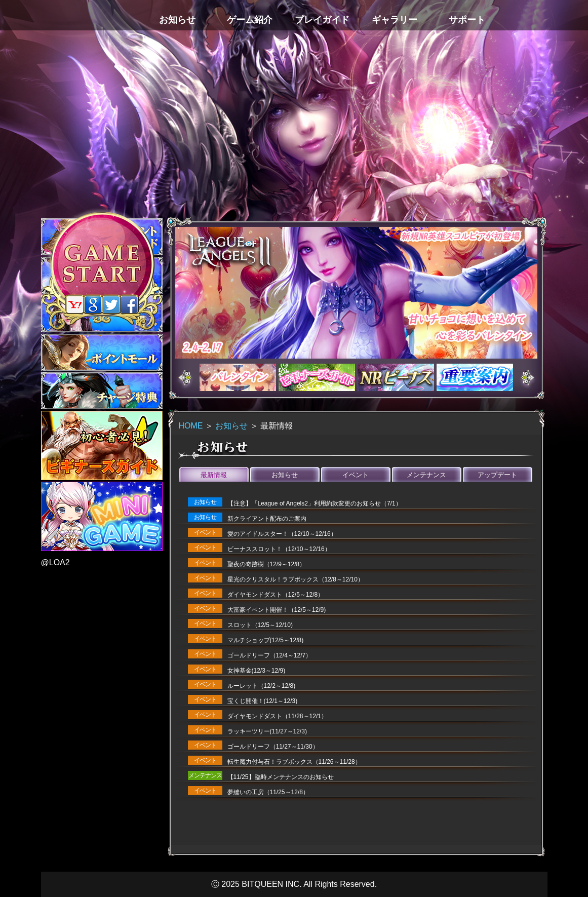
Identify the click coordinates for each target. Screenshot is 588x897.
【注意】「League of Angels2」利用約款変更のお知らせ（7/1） (315, 503)
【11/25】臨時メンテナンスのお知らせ (281, 777)
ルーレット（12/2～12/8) (262, 686)
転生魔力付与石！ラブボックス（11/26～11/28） (294, 762)
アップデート (497, 475)
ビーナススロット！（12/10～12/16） (279, 549)
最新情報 (214, 475)
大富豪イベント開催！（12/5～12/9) (277, 610)
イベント (356, 475)
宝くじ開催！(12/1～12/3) (263, 701)
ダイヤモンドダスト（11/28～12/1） (277, 716)
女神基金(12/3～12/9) (257, 671)
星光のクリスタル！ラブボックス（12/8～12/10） (296, 579)
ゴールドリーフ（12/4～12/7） (270, 655)
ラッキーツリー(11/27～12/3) (267, 731)
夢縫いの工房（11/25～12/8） (268, 792)
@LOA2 (55, 562)
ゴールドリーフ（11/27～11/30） (273, 747)
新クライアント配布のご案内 (267, 519)
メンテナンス (426, 475)
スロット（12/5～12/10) (260, 625)
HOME (191, 426)
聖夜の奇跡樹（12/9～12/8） (267, 564)
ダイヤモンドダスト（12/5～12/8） (276, 595)
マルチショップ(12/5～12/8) (266, 640)
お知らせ (231, 426)
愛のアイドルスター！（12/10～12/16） (282, 534)
